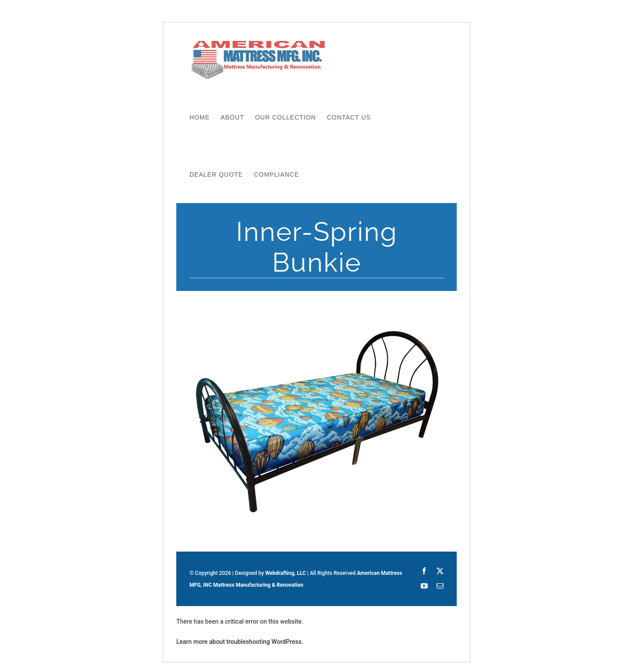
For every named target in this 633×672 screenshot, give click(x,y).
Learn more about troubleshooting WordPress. (240, 642)
